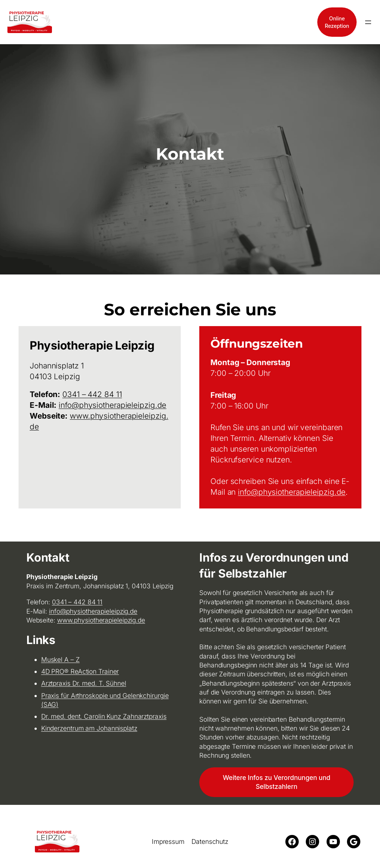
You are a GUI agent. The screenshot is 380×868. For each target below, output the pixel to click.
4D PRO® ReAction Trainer (80, 671)
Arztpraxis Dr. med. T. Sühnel (84, 683)
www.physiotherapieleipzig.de (101, 620)
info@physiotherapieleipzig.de (112, 405)
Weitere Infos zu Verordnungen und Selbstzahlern (276, 782)
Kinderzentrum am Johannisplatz (89, 728)
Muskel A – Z (60, 659)
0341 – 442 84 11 (92, 394)
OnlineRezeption (337, 22)
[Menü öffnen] (368, 22)
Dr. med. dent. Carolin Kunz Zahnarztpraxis (104, 716)
